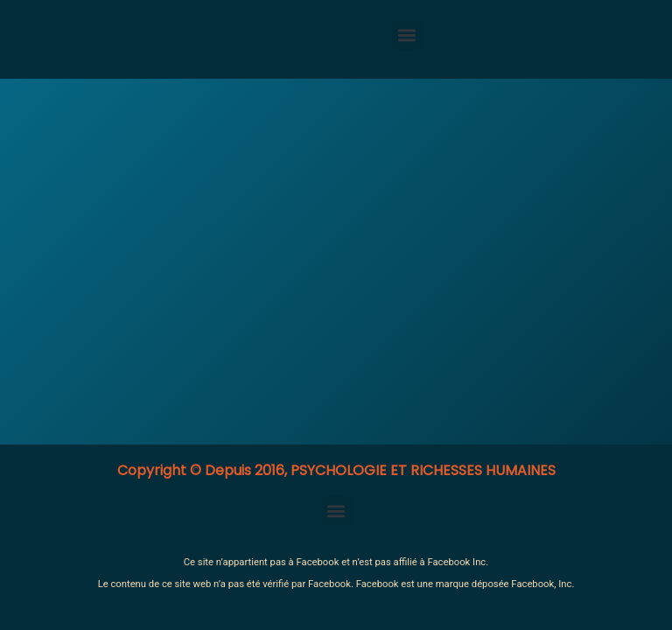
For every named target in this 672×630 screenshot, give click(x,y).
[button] (406, 35)
